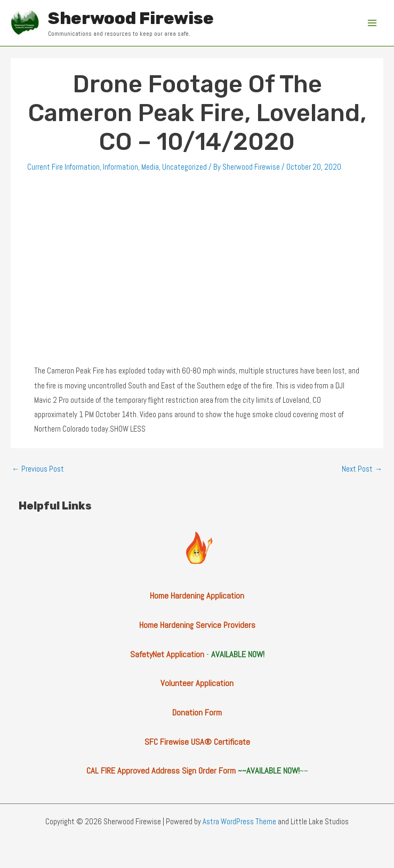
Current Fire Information (63, 167)
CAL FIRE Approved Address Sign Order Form (161, 771)
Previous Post (38, 469)
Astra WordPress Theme (239, 822)
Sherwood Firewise (131, 18)
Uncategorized (184, 167)
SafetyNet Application (167, 654)
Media (150, 167)
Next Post (362, 469)
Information (120, 167)
